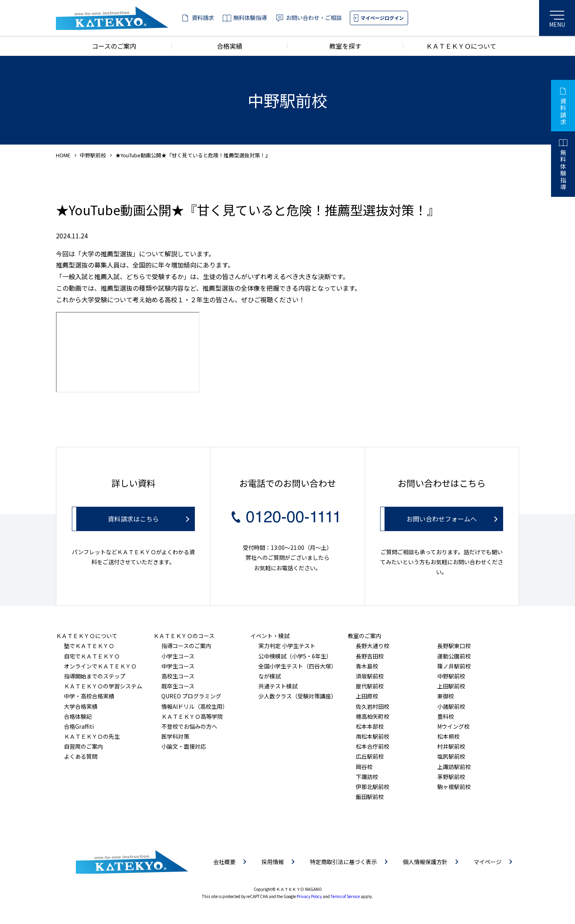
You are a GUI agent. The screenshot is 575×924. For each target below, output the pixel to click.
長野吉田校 (370, 656)
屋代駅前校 (370, 686)
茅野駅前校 (451, 777)
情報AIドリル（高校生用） (195, 706)
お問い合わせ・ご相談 (314, 18)
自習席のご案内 (83, 746)
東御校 (446, 696)
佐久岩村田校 (373, 706)
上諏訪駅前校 (454, 767)
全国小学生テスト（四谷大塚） (297, 666)
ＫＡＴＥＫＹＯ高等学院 (192, 716)
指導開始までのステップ (95, 676)
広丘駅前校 (370, 756)
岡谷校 (364, 767)
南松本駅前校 (373, 736)
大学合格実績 (81, 706)
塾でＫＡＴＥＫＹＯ (89, 646)
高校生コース (178, 676)
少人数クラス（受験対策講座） (297, 696)
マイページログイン (382, 18)
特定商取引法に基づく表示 (343, 862)
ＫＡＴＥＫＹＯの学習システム (103, 686)
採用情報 (273, 862)
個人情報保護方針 (425, 862)
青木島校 (367, 666)
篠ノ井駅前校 (454, 666)
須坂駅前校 (370, 676)
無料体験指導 (250, 18)
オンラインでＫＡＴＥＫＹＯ (100, 666)
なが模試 (270, 676)
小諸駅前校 (451, 706)
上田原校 (367, 696)
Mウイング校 (453, 726)
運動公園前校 (454, 656)
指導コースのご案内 (186, 646)
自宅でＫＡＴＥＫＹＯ (92, 656)
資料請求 (203, 18)
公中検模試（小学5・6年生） (295, 656)
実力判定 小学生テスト (287, 646)
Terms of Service (345, 896)
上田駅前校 (451, 686)
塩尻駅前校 (451, 756)
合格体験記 (78, 716)
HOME (63, 155)
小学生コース (178, 656)
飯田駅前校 (370, 797)
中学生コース (178, 666)
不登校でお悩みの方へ (189, 726)
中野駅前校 (93, 155)
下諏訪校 (367, 777)
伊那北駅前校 (373, 787)
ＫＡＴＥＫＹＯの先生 (92, 736)
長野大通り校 (373, 646)
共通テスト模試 (278, 686)
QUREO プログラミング (191, 696)
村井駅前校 (451, 746)
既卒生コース (178, 686)
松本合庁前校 (373, 746)
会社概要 (224, 862)
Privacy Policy (309, 896)
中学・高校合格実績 (89, 696)
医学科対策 (175, 736)
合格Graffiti (79, 726)
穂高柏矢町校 (373, 716)
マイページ (488, 862)
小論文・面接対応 (184, 746)
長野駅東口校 (454, 646)
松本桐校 (448, 736)
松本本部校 (370, 726)
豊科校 (446, 716)
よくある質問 (81, 756)
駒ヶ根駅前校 (454, 787)
